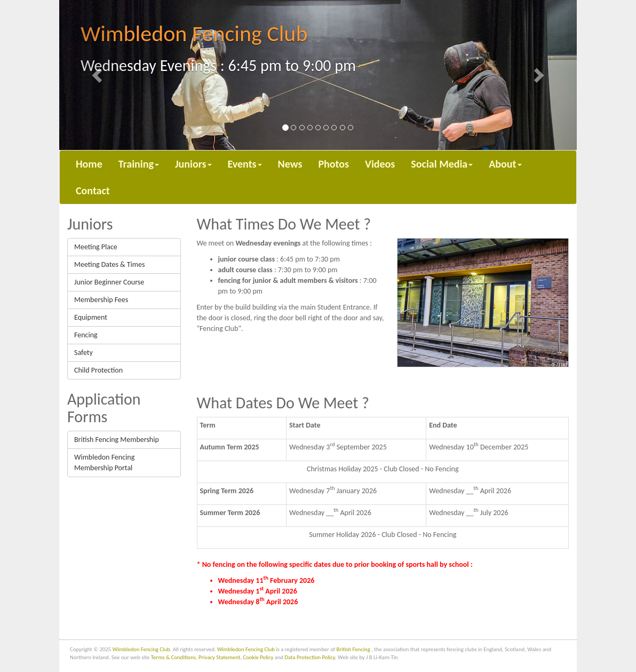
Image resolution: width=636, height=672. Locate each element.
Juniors (193, 164)
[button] (98, 75)
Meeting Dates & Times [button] (109, 264)
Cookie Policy (258, 657)
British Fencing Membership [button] (117, 440)
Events (245, 164)
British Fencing (354, 649)
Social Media (442, 164)
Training (139, 164)
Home (89, 164)
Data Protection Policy (310, 657)
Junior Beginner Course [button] (109, 282)
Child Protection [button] (98, 370)
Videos (380, 164)
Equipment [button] (91, 317)
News (290, 164)
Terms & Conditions (173, 657)
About (505, 164)
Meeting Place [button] (96, 247)
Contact (93, 191)
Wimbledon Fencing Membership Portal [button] (104, 463)
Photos (333, 164)
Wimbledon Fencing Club (141, 649)
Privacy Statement (219, 657)
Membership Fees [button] (101, 300)
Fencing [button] (86, 335)
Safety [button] (84, 353)
